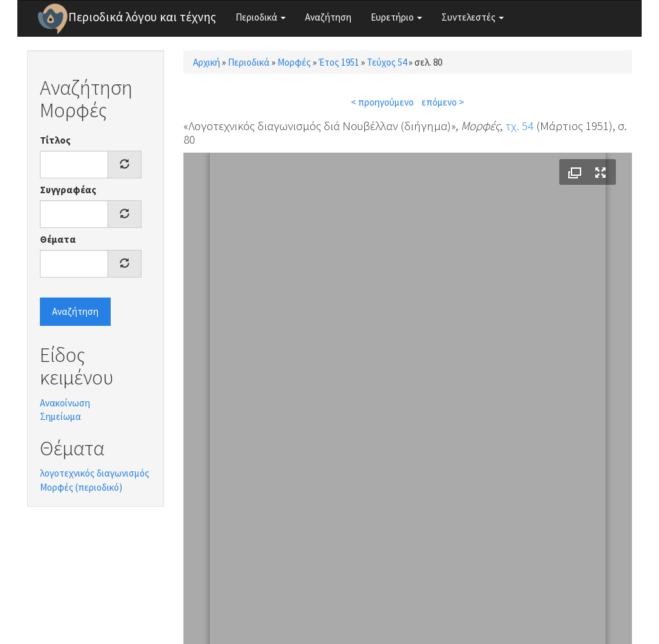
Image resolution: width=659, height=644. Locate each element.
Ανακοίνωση (65, 403)
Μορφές (294, 62)
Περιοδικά (261, 17)
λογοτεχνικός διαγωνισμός (95, 473)
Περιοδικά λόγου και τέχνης (142, 17)
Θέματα (58, 239)
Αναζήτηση (328, 17)
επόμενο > (443, 102)
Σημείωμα (60, 416)
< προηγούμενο (382, 102)
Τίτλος (55, 140)
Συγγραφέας (68, 190)
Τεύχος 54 (387, 62)
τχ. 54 (519, 126)
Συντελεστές (473, 17)
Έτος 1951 (339, 62)
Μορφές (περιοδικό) (81, 487)
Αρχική (207, 62)
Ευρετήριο (396, 17)
